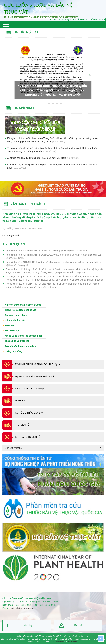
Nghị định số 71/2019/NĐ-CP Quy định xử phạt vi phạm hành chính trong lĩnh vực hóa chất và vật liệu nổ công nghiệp (53, 264)
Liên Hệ (102, 20)
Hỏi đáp (94, 20)
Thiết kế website (57, 642)
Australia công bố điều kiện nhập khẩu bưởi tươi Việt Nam (37, 158)
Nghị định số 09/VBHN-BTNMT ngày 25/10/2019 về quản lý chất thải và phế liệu (46, 251)
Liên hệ (27, 625)
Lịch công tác (54, 20)
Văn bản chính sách (28, 204)
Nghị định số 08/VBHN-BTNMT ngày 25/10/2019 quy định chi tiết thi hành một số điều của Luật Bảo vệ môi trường (54, 256)
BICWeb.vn (72, 642)
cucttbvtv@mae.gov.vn (21, 608)
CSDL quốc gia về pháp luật (76, 20)
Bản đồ (79, 625)
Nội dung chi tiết (11, 236)
